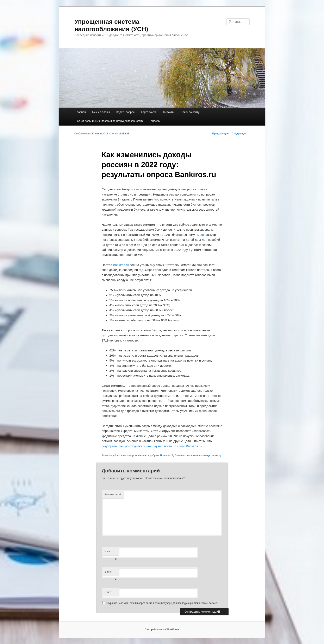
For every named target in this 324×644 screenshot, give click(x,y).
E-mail (111, 573)
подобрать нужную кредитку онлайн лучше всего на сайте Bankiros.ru (152, 446)
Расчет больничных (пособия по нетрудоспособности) (109, 121)
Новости (165, 455)
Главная (80, 112)
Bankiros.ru (121, 265)
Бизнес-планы (101, 112)
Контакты (168, 112)
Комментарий (113, 494)
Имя (111, 552)
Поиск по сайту (190, 112)
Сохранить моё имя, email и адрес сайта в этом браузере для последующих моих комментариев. (162, 603)
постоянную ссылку (209, 455)
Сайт (108, 592)
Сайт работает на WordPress (162, 630)
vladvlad (124, 134)
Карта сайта (149, 112)
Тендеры (155, 121)
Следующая (241, 134)
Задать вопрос (125, 112)
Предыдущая (219, 134)
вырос (200, 235)
